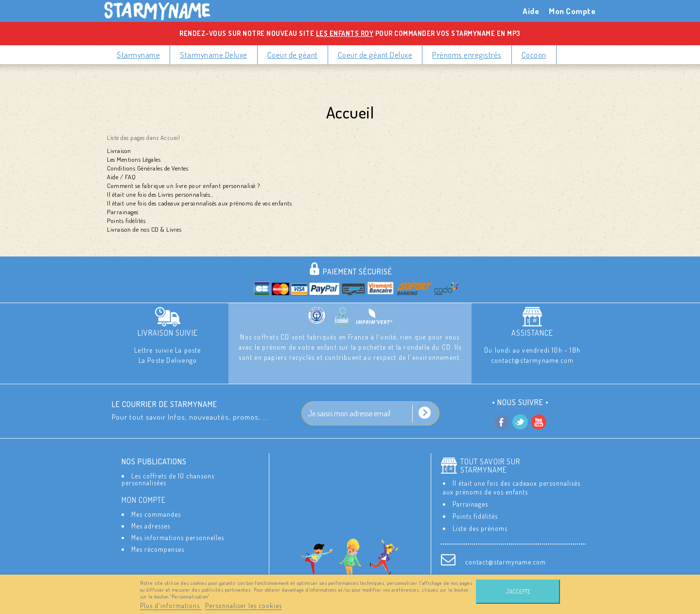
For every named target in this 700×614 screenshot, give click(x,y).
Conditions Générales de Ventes (148, 168)
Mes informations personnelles (178, 543)
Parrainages (123, 212)
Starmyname (138, 55)
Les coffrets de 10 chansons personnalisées (168, 479)
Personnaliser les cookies (244, 605)
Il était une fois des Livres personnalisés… (160, 194)
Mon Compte (572, 11)
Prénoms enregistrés (467, 55)
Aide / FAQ (121, 177)
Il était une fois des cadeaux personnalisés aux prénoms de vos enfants (199, 203)
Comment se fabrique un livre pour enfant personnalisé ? (184, 186)
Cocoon (534, 55)
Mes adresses (151, 531)
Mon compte (144, 505)
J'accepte (518, 591)
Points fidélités (126, 221)
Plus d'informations (171, 605)
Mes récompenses (158, 554)
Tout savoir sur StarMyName (490, 466)
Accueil (350, 112)
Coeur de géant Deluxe (375, 55)
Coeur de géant (293, 55)
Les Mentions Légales (134, 159)
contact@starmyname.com (506, 562)
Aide (531, 11)
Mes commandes (156, 520)
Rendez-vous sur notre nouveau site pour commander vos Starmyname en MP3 (350, 33)
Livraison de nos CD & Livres (144, 229)
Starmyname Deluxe (214, 55)
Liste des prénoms (480, 528)
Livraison (119, 151)
